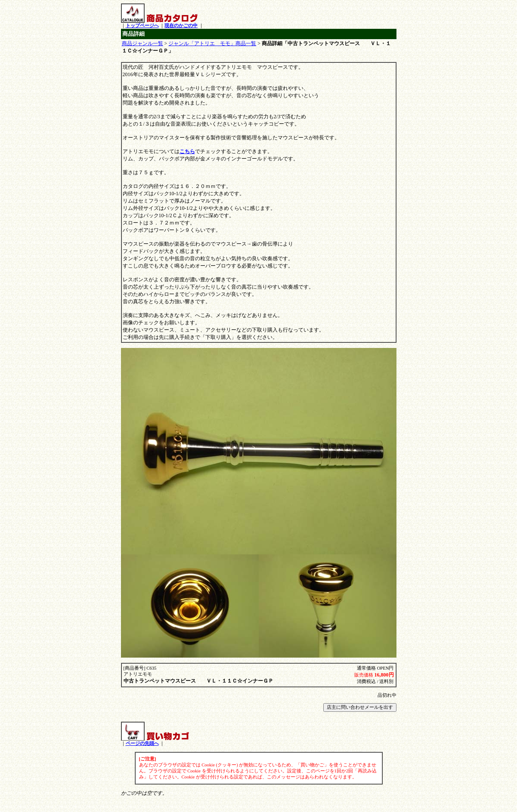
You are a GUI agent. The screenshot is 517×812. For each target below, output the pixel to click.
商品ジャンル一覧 (142, 43)
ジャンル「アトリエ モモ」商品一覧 (212, 43)
